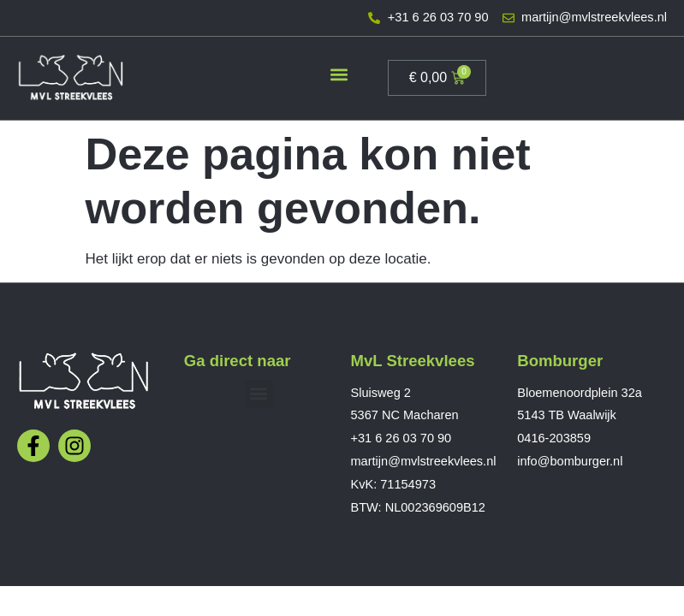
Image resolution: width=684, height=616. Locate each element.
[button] (339, 74)
